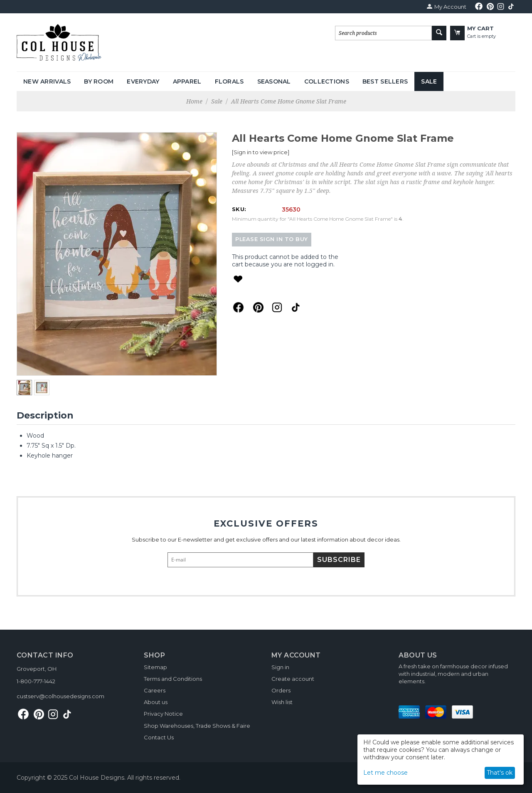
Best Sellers (385, 81)
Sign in (280, 667)
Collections (327, 81)
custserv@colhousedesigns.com (60, 696)
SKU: (239, 209)
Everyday (143, 81)
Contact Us (159, 737)
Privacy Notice (163, 714)
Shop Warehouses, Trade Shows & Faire (197, 726)
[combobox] (383, 33)
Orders (281, 690)
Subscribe (339, 560)
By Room (99, 81)
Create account (293, 679)
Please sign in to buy (272, 239)
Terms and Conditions (173, 679)
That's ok (500, 773)
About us (156, 702)
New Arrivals (47, 81)
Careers (155, 690)
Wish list (282, 702)
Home (194, 101)
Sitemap (155, 667)
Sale (429, 81)
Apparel (187, 81)
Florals (229, 81)
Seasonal (274, 81)
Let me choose (385, 773)
